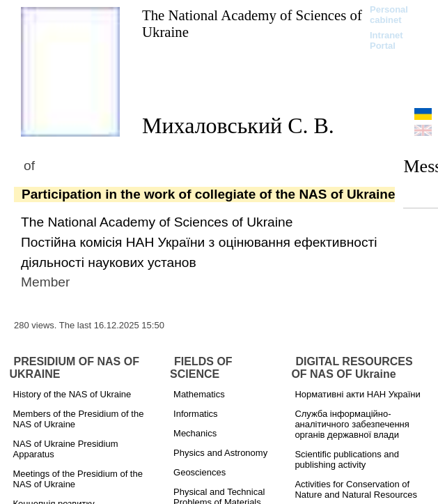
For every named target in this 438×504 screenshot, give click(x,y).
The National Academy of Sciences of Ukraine (252, 23)
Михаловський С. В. (238, 125)
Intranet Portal (386, 40)
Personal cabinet (389, 15)
